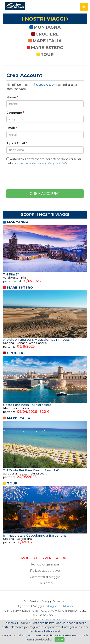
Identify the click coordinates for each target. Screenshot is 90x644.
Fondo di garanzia (45, 564)
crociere (45, 34)
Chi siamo (45, 583)
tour (45, 54)
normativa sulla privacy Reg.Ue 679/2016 (43, 163)
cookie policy (43, 640)
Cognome (15, 113)
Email (12, 128)
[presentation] (45, 177)
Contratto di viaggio (45, 577)
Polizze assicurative (45, 571)
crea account (45, 194)
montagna (45, 27)
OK (60, 640)
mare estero (45, 48)
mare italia (45, 41)
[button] (84, 7)
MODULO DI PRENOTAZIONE (45, 558)
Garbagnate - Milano (58, 606)
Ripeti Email (17, 143)
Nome (12, 97)
